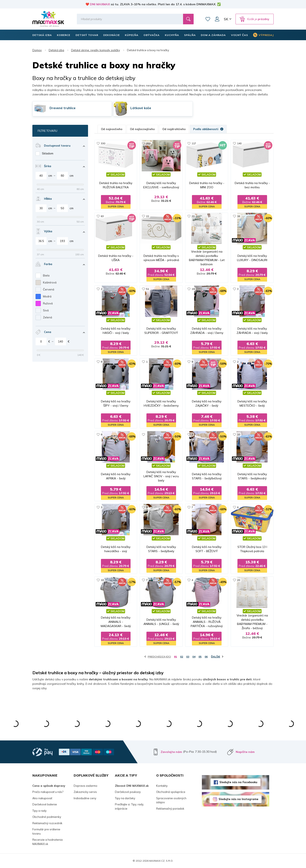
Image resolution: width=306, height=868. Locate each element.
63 (102, 216)
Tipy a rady (39, 811)
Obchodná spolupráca (171, 792)
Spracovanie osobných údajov (171, 800)
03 (188, 657)
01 (175, 657)
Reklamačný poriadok (170, 809)
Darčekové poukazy (128, 792)
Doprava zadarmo (85, 786)
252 (148, 143)
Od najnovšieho (112, 129)
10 (238, 434)
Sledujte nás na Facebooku (238, 782)
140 (239, 143)
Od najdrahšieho (174, 129)
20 (193, 216)
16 (238, 216)
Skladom (48, 153)
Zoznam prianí (208, 19)
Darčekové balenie (45, 804)
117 (194, 143)
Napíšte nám (245, 752)
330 (103, 143)
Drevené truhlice (63, 108)
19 (193, 289)
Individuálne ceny (85, 798)
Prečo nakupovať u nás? (48, 792)
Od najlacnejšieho (142, 129)
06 (206, 657)
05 (200, 657)
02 (182, 657)
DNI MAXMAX (100, 4)
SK (226, 19)
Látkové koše (141, 108)
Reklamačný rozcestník (47, 823)
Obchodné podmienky (47, 817)
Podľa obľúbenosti (208, 129)
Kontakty (162, 786)
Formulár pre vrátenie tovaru (46, 831)
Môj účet (217, 19)
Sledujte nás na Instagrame (238, 799)
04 (194, 657)
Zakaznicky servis (85, 792)
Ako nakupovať (42, 798)
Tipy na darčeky (125, 798)
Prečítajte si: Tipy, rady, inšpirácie (129, 806)
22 (147, 216)
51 (147, 289)
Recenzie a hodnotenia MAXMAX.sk (48, 842)
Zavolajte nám (171, 752)
